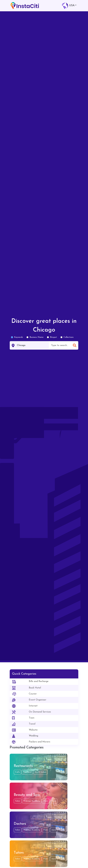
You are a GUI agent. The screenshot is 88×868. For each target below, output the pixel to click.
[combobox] (60, 345)
